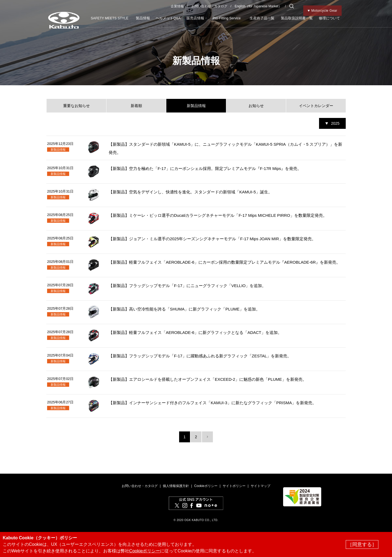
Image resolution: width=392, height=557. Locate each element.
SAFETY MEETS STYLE (109, 18)
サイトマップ (261, 486)
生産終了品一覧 (262, 18)
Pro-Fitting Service (227, 18)
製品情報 (143, 18)
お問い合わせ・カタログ (209, 6)
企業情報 (177, 6)
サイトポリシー (234, 486)
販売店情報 (195, 18)
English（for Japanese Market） (258, 6)
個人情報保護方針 (176, 486)
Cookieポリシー (206, 486)
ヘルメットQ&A (168, 18)
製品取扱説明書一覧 (297, 18)
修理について (329, 18)
